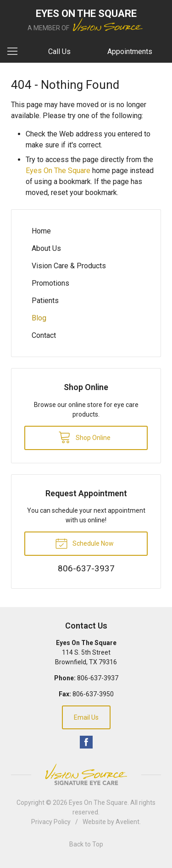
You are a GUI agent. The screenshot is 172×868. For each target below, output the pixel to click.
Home (41, 231)
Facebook (86, 742)
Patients (45, 301)
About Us (46, 248)
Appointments (130, 52)
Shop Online (84, 437)
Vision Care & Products (69, 266)
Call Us (59, 52)
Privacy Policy (51, 822)
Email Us (86, 717)
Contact (44, 335)
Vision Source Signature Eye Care (86, 774)
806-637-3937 (98, 678)
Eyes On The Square (58, 171)
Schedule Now (84, 543)
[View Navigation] (16, 52)
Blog (39, 318)
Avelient (128, 822)
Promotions (50, 283)
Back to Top (86, 844)
